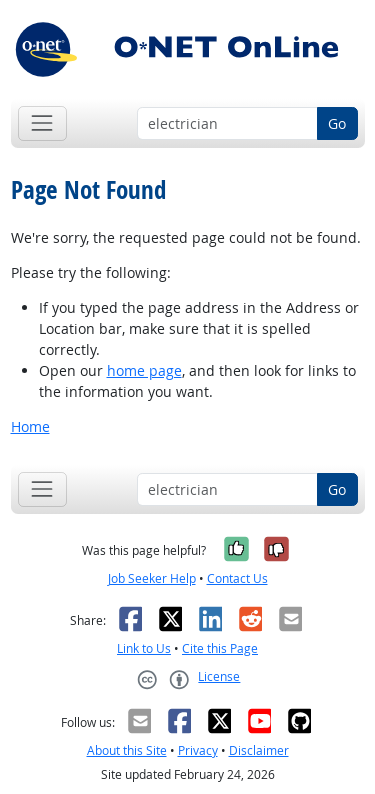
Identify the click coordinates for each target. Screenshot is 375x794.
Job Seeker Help (152, 578)
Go (337, 123)
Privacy (198, 750)
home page (144, 370)
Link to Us (144, 648)
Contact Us (237, 578)
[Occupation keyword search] (227, 124)
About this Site (127, 750)
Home (30, 426)
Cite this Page (220, 648)
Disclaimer (259, 750)
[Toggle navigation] (42, 123)
